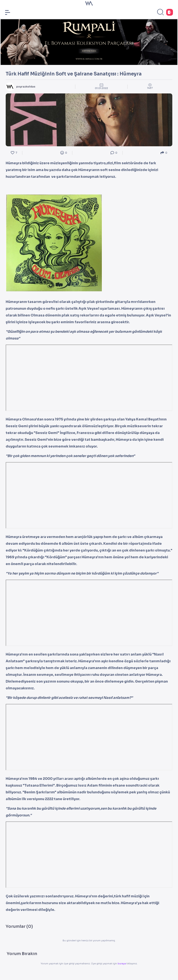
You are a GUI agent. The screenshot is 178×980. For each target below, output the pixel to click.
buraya (122, 964)
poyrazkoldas (26, 87)
